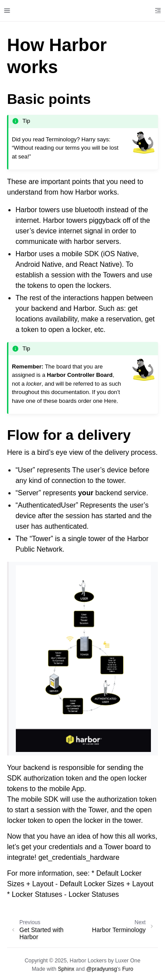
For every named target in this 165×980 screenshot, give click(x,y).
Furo (128, 969)
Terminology (61, 139)
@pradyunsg (102, 969)
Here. (111, 401)
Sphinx (66, 969)
